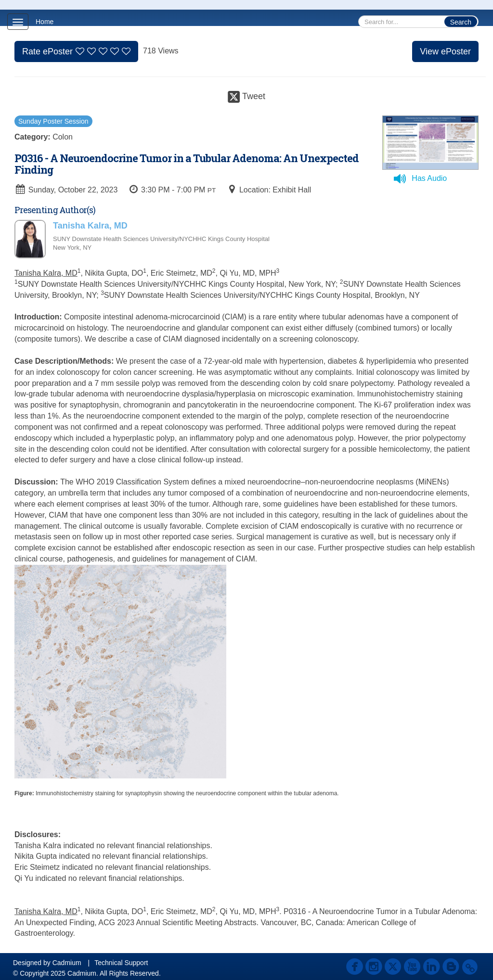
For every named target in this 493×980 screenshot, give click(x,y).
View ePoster (445, 51)
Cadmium (67, 963)
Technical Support (121, 963)
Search (461, 22)
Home (45, 22)
